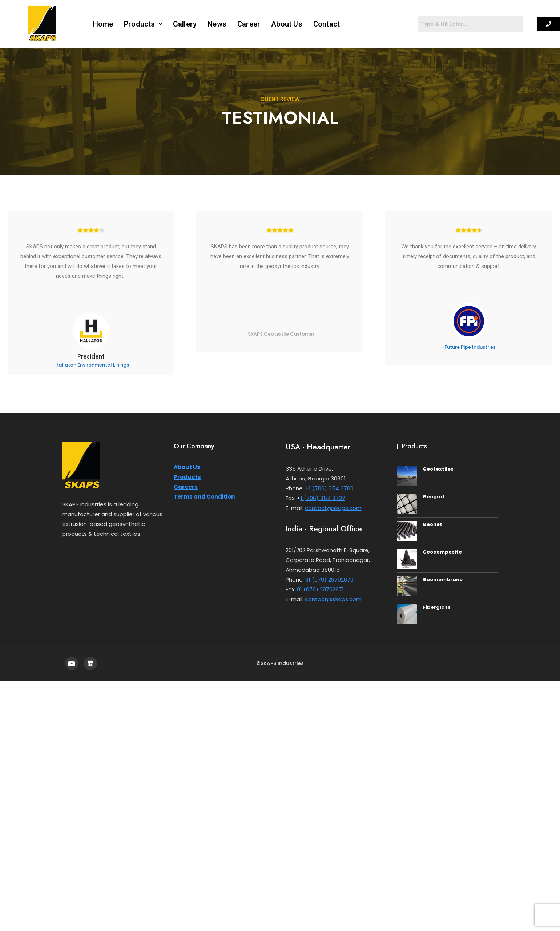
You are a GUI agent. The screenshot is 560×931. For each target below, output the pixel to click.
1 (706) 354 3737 (323, 498)
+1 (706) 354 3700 (329, 488)
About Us (287, 24)
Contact (327, 24)
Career (249, 24)
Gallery (185, 24)
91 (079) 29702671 (320, 589)
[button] (143, 24)
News (217, 24)
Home (103, 24)
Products (143, 24)
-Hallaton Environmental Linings (91, 365)
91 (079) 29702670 (329, 580)
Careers (186, 487)
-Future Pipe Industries (469, 347)
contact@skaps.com (333, 508)
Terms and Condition (204, 497)
